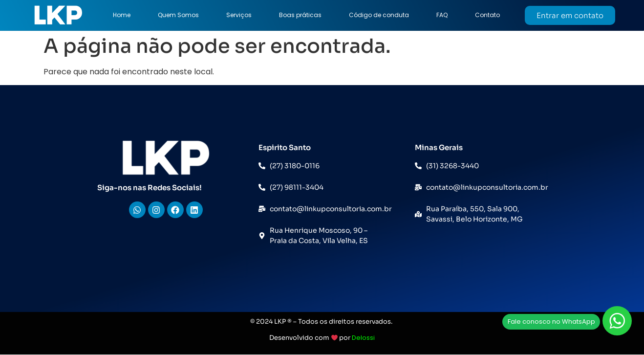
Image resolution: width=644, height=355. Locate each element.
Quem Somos (178, 15)
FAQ (442, 15)
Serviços (239, 15)
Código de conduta (379, 15)
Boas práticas (300, 15)
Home (122, 15)
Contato (487, 15)
